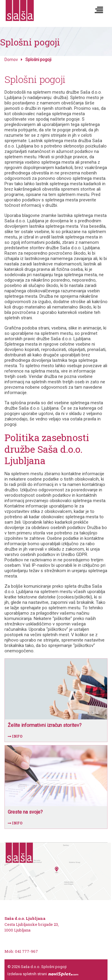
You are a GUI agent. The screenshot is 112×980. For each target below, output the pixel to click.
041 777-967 (26, 951)
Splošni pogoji (54, 967)
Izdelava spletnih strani (43, 974)
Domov (11, 60)
